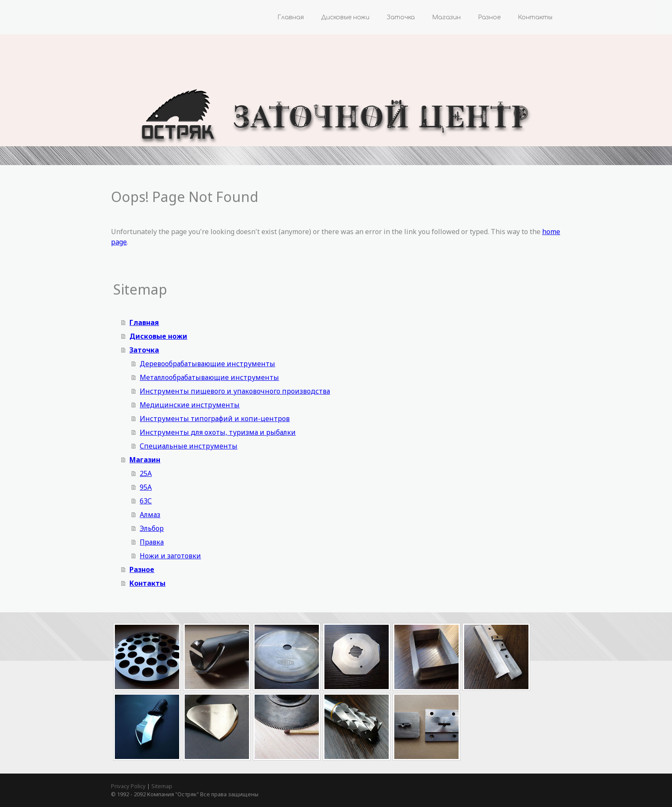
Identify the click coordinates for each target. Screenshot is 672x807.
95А (146, 487)
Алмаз (150, 515)
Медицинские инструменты (190, 405)
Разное (489, 17)
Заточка (401, 17)
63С (146, 501)
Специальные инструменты (189, 446)
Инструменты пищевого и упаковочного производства (235, 391)
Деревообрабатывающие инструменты (207, 364)
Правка (152, 542)
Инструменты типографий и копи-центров (215, 419)
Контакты (535, 17)
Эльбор (152, 528)
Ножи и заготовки (170, 556)
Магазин (446, 17)
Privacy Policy (128, 786)
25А (146, 473)
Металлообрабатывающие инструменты (209, 377)
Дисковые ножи (345, 17)
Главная (291, 17)
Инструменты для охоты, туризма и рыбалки (218, 432)
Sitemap (162, 786)
